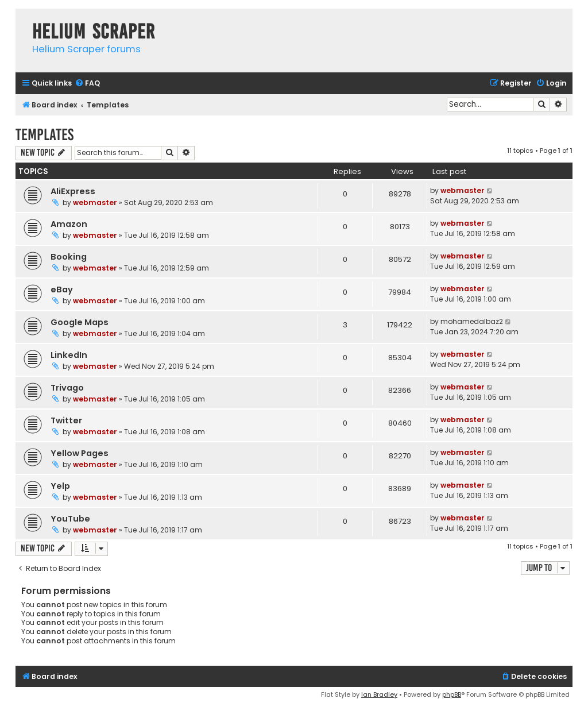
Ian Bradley (379, 694)
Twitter (66, 420)
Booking (69, 257)
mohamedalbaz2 (472, 321)
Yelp (60, 486)
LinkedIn (69, 355)
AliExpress (73, 191)
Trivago (67, 388)
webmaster (95, 202)
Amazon (69, 224)
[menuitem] (87, 84)
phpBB (452, 694)
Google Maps (80, 322)
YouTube (70, 519)
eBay (62, 289)
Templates (45, 135)
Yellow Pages (80, 453)
